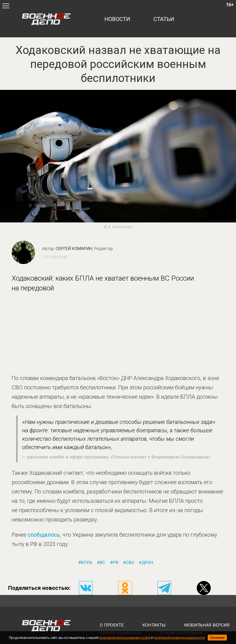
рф (116, 563)
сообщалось (44, 535)
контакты (154, 625)
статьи (164, 19)
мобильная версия (207, 625)
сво (130, 563)
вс (102, 563)
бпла (87, 563)
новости (117, 19)
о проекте (112, 625)
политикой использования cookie (125, 638)
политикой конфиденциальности (179, 638)
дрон (147, 563)
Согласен (217, 638)
